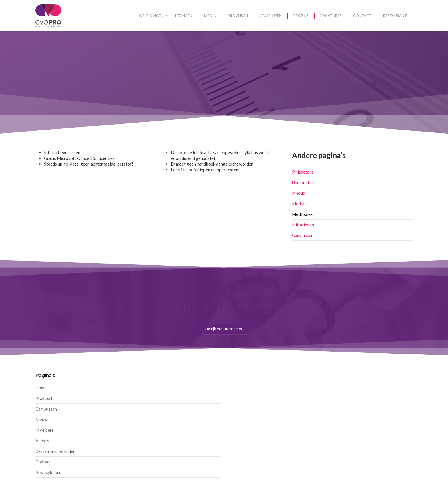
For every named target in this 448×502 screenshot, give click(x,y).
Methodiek (302, 214)
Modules (300, 204)
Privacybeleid (48, 472)
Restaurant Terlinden (55, 451)
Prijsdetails (303, 172)
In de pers (45, 430)
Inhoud (299, 193)
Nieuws (42, 419)
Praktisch (44, 398)
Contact (43, 462)
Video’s (42, 441)
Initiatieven (303, 225)
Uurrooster (303, 182)
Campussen (303, 235)
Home (41, 388)
